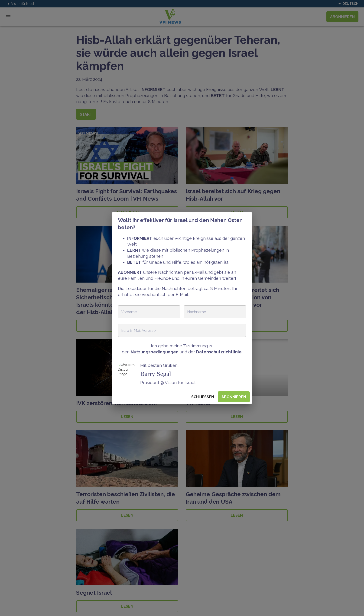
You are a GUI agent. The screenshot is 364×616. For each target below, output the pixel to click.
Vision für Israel (20, 4)
